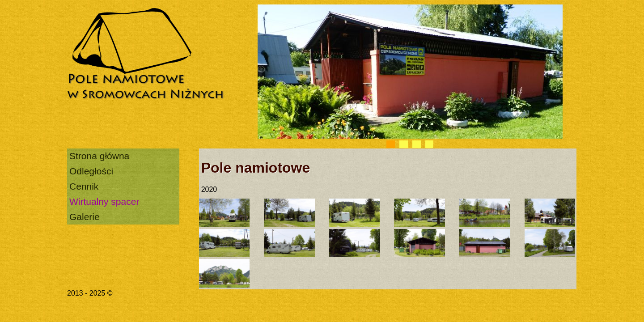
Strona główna (99, 156)
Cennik (84, 186)
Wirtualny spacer (104, 201)
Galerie (85, 217)
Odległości (91, 171)
